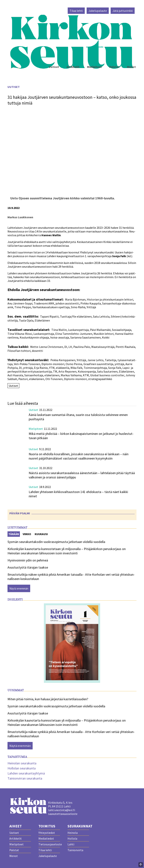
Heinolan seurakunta (22, 763)
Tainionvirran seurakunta (25, 778)
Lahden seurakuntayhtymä (26, 773)
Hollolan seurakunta (22, 768)
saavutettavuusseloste (63, 814)
